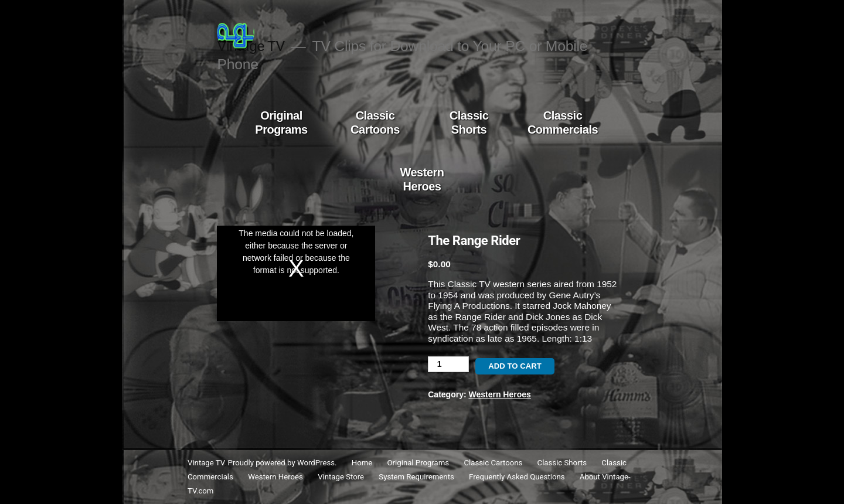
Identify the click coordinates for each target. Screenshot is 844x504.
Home (362, 463)
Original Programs (281, 122)
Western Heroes (422, 179)
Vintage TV (206, 463)
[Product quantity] (448, 364)
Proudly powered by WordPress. (283, 463)
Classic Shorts (469, 122)
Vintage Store (341, 477)
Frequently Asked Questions (517, 477)
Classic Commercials (563, 122)
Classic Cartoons (375, 122)
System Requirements (416, 477)
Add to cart (515, 366)
